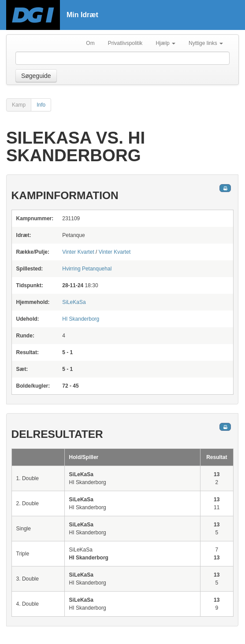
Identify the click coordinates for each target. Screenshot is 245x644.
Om (90, 43)
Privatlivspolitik (125, 43)
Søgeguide (36, 76)
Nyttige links (206, 43)
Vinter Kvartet (78, 252)
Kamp (19, 105)
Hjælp (165, 43)
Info (41, 105)
